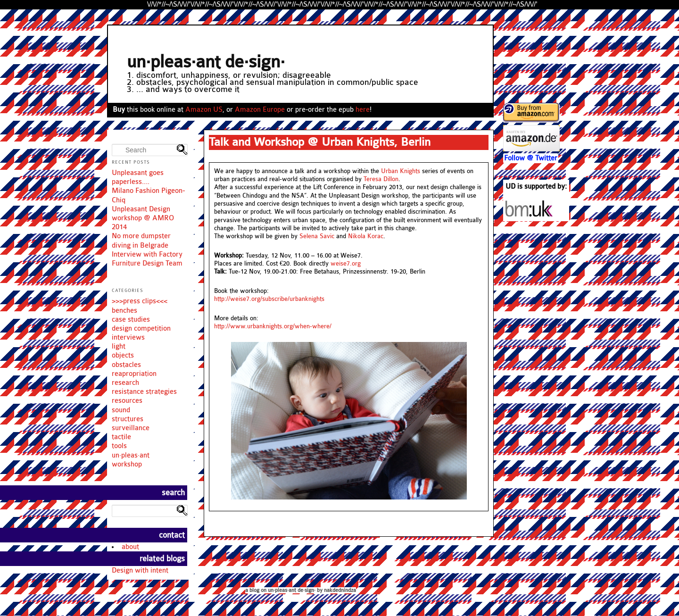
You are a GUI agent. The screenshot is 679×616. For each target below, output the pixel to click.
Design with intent (140, 570)
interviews (128, 337)
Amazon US (204, 110)
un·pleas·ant (131, 455)
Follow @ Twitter (531, 158)
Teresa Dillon (381, 179)
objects (123, 355)
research (125, 383)
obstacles (126, 365)
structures (128, 419)
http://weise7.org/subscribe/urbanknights (269, 299)
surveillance (131, 428)
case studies (131, 320)
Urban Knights (401, 171)
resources (127, 401)
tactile (121, 437)
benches (124, 311)
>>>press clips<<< (140, 301)
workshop (127, 464)
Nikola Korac (366, 236)
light (119, 346)
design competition (141, 329)
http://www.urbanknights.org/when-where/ (273, 326)
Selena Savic (317, 236)
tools (119, 446)
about (130, 547)
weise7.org (346, 264)
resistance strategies (144, 392)
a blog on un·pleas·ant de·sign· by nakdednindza (301, 590)
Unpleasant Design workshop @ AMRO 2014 (143, 218)
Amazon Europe (260, 110)
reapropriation (134, 374)
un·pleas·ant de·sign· (206, 62)
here (363, 110)
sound (121, 410)
